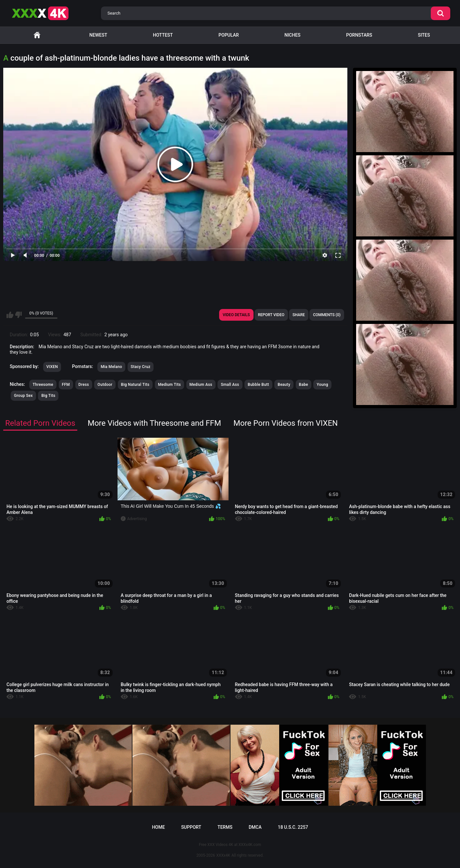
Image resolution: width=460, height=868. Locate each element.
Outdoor (105, 385)
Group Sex (23, 396)
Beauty (284, 385)
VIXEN (52, 367)
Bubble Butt (258, 385)
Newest (98, 35)
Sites (424, 35)
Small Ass (230, 385)
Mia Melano (111, 367)
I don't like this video (18, 315)
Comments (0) (327, 315)
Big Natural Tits (135, 385)
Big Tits (48, 396)
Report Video (271, 315)
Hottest (163, 35)
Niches (292, 35)
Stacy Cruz (141, 367)
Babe (304, 385)
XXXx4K (223, 855)
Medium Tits (169, 385)
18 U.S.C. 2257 (293, 827)
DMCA (255, 827)
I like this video (10, 315)
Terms (225, 827)
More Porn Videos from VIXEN (286, 423)
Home (37, 35)
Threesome (43, 385)
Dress (84, 385)
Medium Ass (201, 385)
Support (191, 827)
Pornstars (359, 35)
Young (322, 385)
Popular (229, 35)
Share (299, 315)
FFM (66, 385)
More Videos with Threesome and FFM (154, 423)
